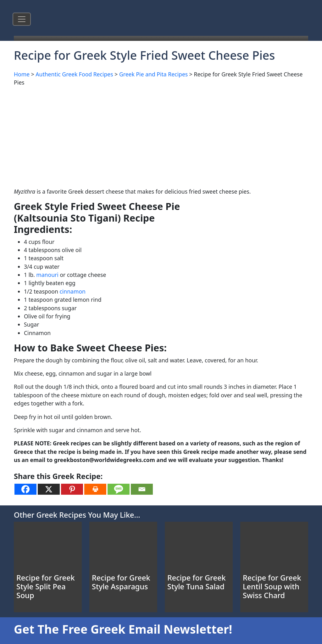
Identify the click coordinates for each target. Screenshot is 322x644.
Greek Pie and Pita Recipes (153, 74)
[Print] (95, 489)
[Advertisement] (161, 136)
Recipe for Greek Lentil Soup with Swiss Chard (272, 586)
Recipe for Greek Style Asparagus (121, 582)
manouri (47, 275)
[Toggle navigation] (22, 19)
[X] (49, 489)
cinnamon (72, 291)
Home (22, 74)
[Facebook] (25, 489)
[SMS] (119, 489)
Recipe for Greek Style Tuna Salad (197, 582)
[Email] (142, 489)
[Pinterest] (72, 489)
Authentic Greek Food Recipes (74, 74)
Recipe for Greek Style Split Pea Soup (46, 586)
